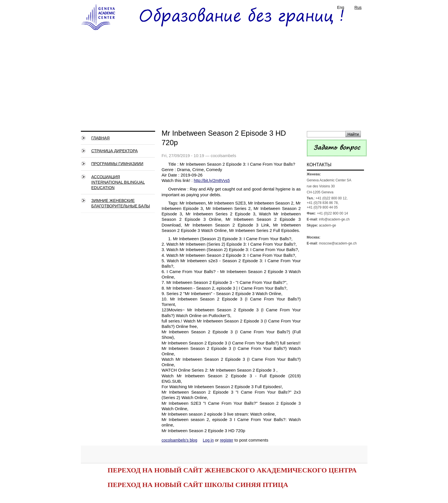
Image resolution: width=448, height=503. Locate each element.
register (227, 440)
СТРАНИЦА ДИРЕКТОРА (115, 151)
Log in (208, 440)
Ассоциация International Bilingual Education (118, 182)
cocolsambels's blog (180, 440)
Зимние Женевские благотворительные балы (121, 203)
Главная (101, 138)
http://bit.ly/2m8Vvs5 (212, 181)
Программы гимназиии (117, 164)
